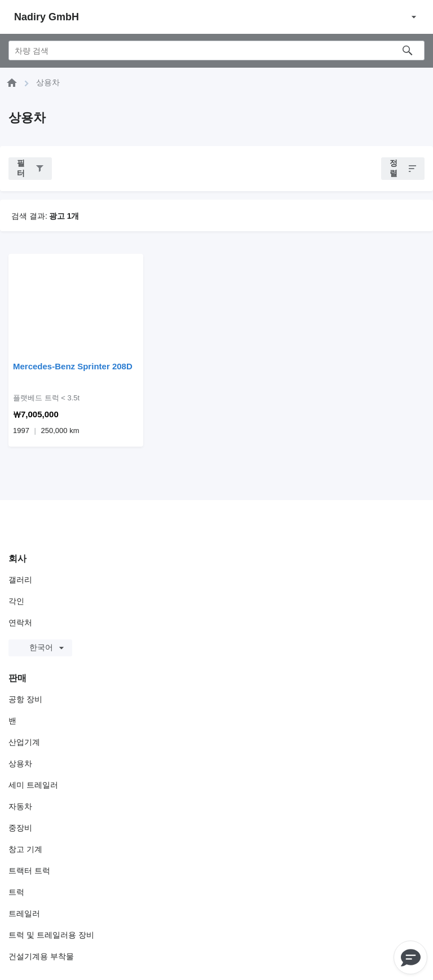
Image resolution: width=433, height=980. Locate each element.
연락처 (20, 623)
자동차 (20, 806)
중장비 (20, 828)
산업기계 (24, 742)
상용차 (20, 763)
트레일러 (24, 913)
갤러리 (20, 580)
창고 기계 (25, 849)
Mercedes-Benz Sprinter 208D (73, 366)
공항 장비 (25, 699)
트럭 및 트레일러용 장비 (51, 935)
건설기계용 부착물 (41, 956)
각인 (16, 601)
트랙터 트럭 (29, 871)
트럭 (16, 892)
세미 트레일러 (33, 785)
